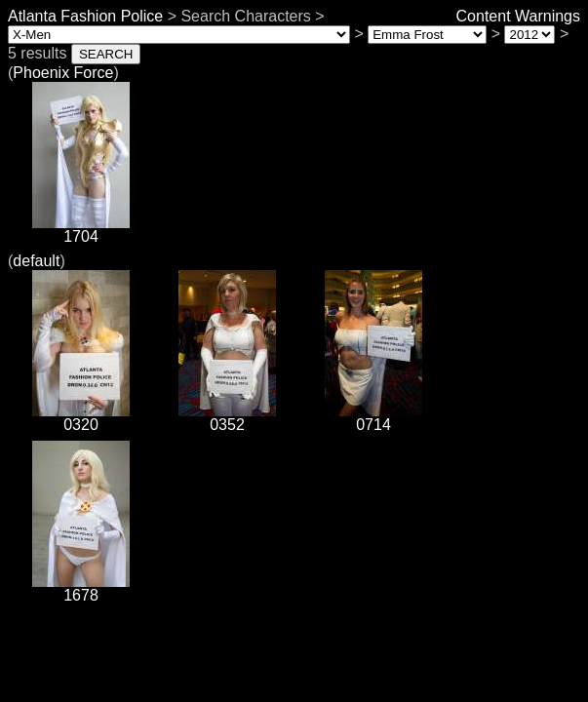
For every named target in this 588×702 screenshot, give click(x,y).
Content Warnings (518, 16)
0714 (373, 418)
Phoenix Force (63, 73)
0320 (81, 418)
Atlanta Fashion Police (85, 16)
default (36, 261)
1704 (81, 230)
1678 (81, 588)
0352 (227, 418)
